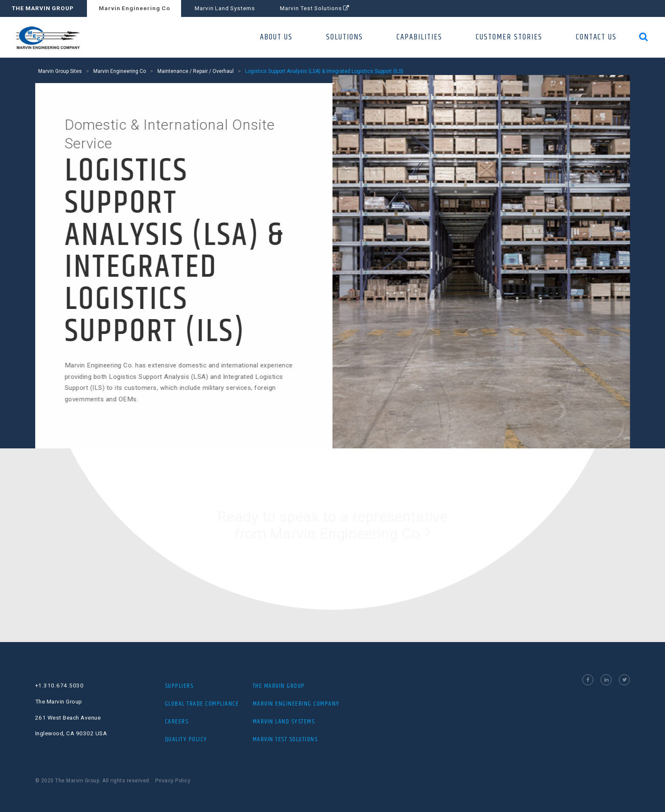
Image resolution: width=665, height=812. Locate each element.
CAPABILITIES (419, 37)
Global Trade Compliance (202, 704)
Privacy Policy (173, 781)
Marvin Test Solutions (314, 8)
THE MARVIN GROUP (43, 8)
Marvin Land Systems (225, 8)
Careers (177, 722)
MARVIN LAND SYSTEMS (284, 722)
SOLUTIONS (345, 37)
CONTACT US (596, 37)
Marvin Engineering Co (134, 8)
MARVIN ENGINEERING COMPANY (296, 704)
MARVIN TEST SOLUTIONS (285, 739)
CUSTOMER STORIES (509, 37)
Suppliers (179, 686)
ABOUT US (276, 37)
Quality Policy (186, 739)
